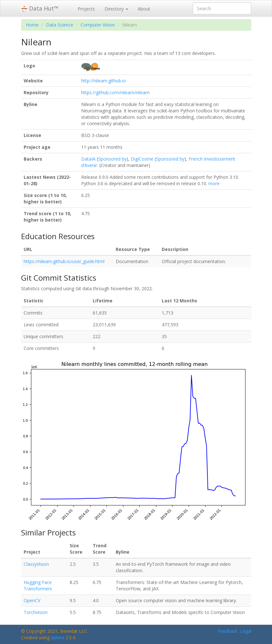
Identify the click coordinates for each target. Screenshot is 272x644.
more (214, 183)
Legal (246, 631)
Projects (86, 9)
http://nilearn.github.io (104, 81)
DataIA (88, 159)
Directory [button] (116, 9)
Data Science (60, 25)
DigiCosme (142, 159)
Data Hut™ (40, 8)
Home (32, 25)
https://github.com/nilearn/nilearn (115, 92)
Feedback (228, 631)
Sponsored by (112, 159)
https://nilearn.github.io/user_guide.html (64, 261)
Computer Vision (98, 25)
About (144, 9)
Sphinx (58, 637)
